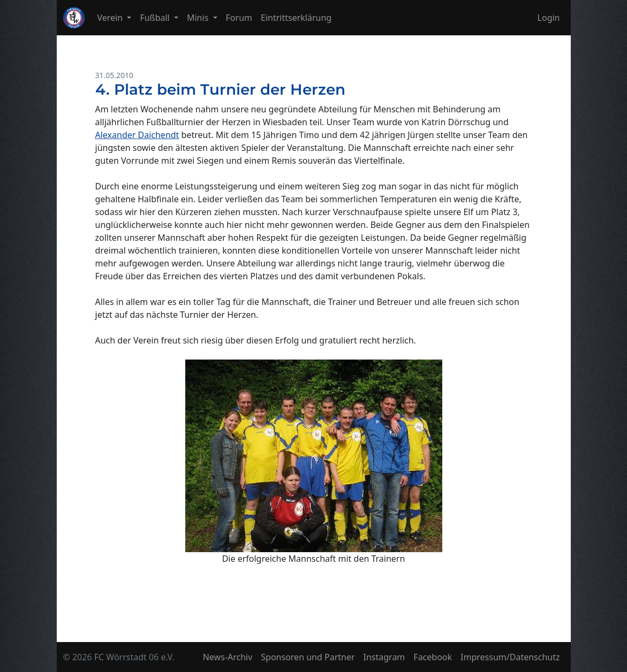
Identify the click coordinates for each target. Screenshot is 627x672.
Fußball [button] (156, 18)
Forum (239, 18)
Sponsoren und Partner (308, 657)
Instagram (384, 657)
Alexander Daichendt (137, 135)
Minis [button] (199, 18)
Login (549, 18)
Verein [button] (111, 18)
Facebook (433, 657)
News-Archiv (228, 657)
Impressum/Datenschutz (510, 657)
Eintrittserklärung (296, 18)
